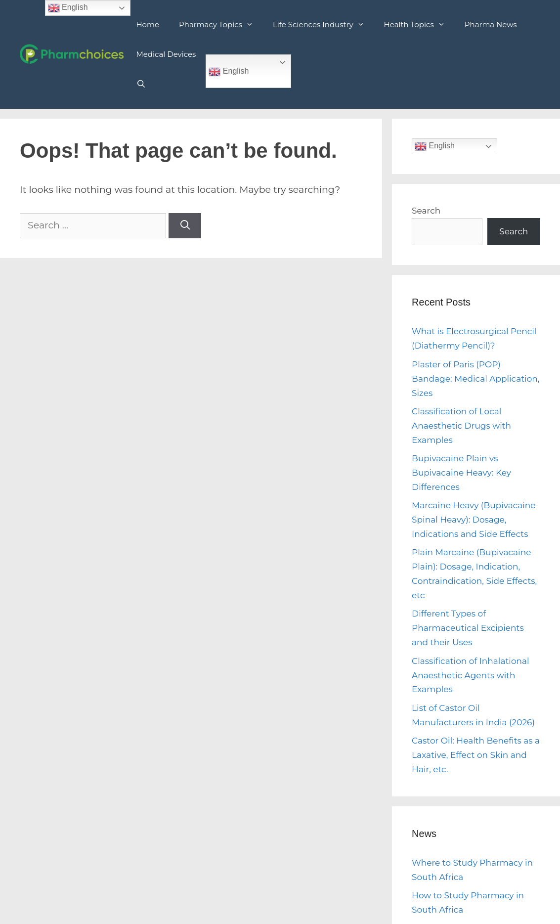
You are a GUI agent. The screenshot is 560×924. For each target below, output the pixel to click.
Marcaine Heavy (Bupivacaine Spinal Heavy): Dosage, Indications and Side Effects (474, 520)
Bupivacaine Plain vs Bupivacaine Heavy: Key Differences (461, 473)
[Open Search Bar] (141, 84)
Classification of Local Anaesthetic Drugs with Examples (461, 426)
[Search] (185, 226)
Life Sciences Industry (323, 25)
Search (426, 211)
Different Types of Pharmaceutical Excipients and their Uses (468, 628)
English (229, 72)
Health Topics (419, 25)
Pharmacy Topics (221, 25)
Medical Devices (166, 54)
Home (148, 24)
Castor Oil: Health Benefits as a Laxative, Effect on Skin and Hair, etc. (476, 755)
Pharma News (491, 24)
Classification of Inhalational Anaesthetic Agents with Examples (471, 675)
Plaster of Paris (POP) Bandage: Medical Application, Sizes (475, 379)
